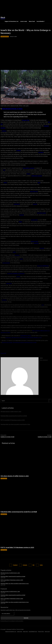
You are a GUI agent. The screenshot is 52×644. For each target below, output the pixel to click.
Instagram (25, 565)
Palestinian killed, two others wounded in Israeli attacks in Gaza (15, 584)
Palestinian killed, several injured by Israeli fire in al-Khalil (19, 512)
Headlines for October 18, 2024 (7, 437)
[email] (7, 614)
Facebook (15, 565)
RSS (34, 565)
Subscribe (26, 618)
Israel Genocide (4, 478)
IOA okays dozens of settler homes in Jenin (15, 476)
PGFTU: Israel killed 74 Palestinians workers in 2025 (17, 547)
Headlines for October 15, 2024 (45, 437)
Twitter (41, 565)
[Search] (50, 401)
